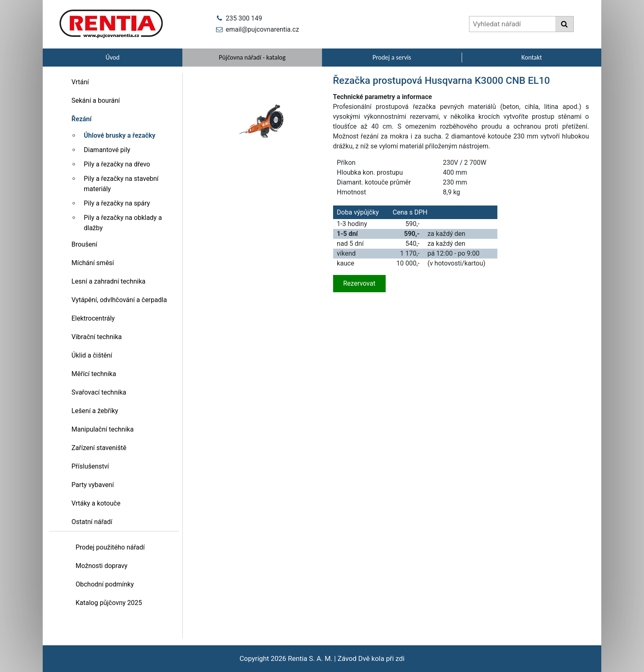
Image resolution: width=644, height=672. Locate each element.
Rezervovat (359, 283)
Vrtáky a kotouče (96, 503)
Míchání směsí (93, 263)
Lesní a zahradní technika (108, 281)
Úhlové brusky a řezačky (120, 135)
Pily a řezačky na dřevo (117, 164)
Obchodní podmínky (105, 584)
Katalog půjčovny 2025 (109, 603)
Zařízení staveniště (99, 448)
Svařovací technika (99, 392)
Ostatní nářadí (92, 522)
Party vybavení (93, 485)
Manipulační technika (102, 429)
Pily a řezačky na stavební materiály (121, 184)
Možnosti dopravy (101, 566)
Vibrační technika (97, 337)
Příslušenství (90, 466)
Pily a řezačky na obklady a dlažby (123, 223)
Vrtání (80, 82)
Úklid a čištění (92, 355)
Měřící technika (94, 374)
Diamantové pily (107, 150)
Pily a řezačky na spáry (117, 203)
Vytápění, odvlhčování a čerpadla (119, 300)
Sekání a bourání (96, 100)
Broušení (84, 244)
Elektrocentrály (93, 318)
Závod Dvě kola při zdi (371, 658)
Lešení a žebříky (95, 411)
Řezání (82, 119)
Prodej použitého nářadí (110, 547)
